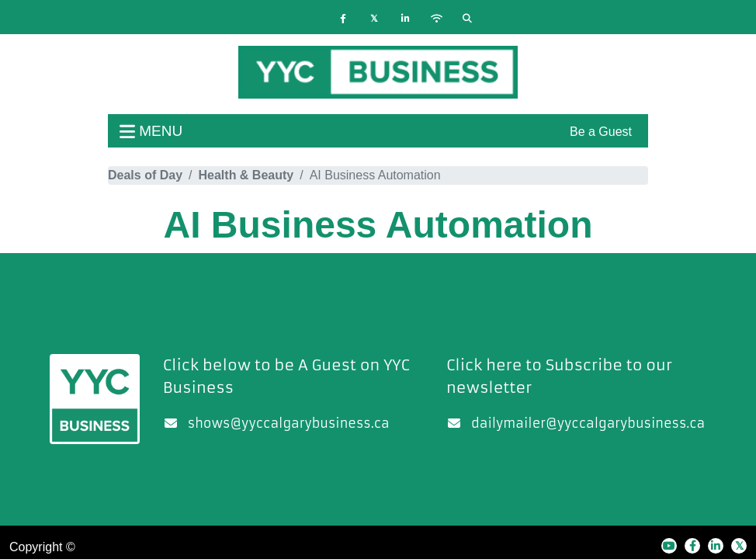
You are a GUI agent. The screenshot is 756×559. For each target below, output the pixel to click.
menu (151, 131)
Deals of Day (145, 175)
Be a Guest (601, 132)
